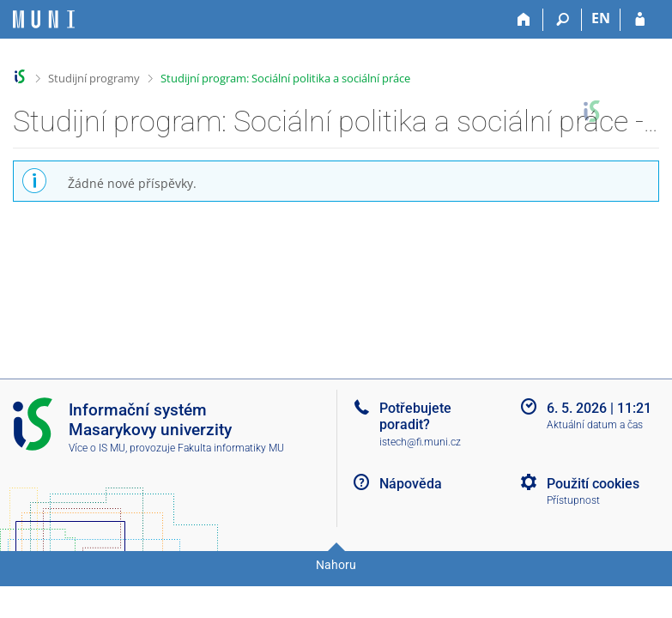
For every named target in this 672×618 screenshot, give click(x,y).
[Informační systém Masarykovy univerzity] (44, 19)
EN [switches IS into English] (601, 18)
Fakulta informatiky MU (231, 448)
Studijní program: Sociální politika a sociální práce (285, 78)
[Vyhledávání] (563, 20)
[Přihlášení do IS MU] (640, 20)
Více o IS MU (97, 448)
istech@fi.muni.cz (420, 442)
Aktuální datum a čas (595, 425)
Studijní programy (94, 78)
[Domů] (524, 20)
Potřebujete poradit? (415, 416)
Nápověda (411, 484)
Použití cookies (593, 484)
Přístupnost (573, 500)
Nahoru (336, 565)
